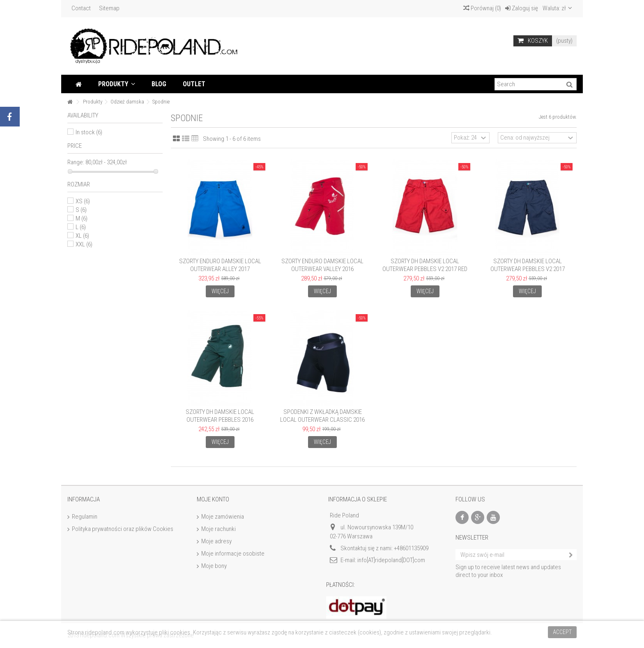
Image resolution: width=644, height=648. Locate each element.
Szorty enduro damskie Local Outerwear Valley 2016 (322, 265)
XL (82, 236)
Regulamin (85, 517)
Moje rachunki (218, 529)
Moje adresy (216, 541)
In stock (89, 132)
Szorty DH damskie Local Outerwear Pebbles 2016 (220, 416)
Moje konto (213, 499)
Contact (81, 8)
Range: (76, 162)
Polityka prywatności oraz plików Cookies (123, 529)
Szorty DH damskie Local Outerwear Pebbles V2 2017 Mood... (528, 269)
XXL (84, 244)
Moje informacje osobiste (233, 554)
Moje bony (214, 566)
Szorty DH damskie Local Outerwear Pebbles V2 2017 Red (425, 265)
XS (83, 201)
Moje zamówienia (223, 517)
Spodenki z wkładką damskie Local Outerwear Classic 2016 (322, 416)
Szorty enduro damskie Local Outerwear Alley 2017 (220, 265)
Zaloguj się (522, 8)
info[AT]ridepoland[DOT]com (391, 560)
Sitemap (109, 8)
